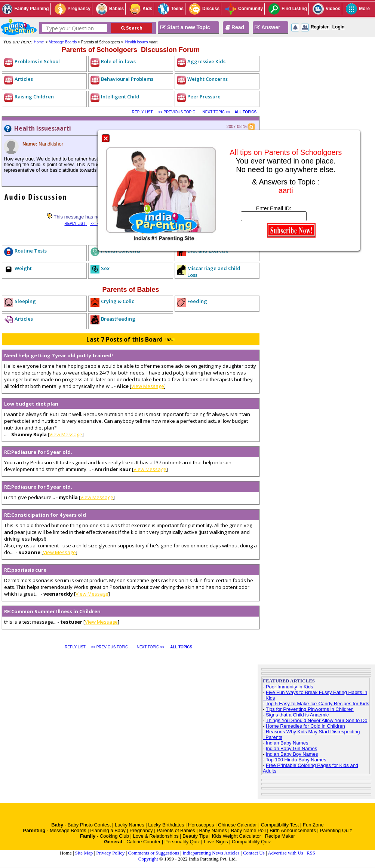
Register (320, 27)
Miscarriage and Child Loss (214, 272)
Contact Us (254, 853)
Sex (105, 268)
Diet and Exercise (208, 251)
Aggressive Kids (206, 61)
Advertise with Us (285, 853)
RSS (311, 853)
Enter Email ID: (274, 208)
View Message (148, 386)
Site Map (84, 853)
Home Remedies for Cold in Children (305, 726)
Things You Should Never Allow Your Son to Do (317, 720)
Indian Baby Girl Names (291, 748)
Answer (268, 27)
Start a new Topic (185, 27)
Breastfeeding (118, 319)
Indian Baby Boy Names (292, 754)
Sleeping (25, 301)
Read (234, 27)
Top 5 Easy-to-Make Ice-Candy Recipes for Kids (318, 704)
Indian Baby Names (287, 743)
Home (39, 42)
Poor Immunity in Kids (289, 687)
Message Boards (63, 42)
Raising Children (34, 97)
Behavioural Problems (127, 79)
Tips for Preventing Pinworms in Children (310, 709)
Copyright (148, 859)
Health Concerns (121, 251)
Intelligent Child (120, 97)
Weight (23, 268)
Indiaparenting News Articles (211, 853)
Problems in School (37, 61)
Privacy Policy (110, 853)
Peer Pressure (204, 97)
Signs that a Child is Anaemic (297, 715)
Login (339, 27)
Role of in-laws (118, 61)
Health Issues (137, 42)
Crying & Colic (118, 301)
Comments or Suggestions (154, 853)
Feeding (197, 301)
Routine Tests (31, 251)
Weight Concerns (208, 79)
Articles (24, 79)
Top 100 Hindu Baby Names (296, 760)
